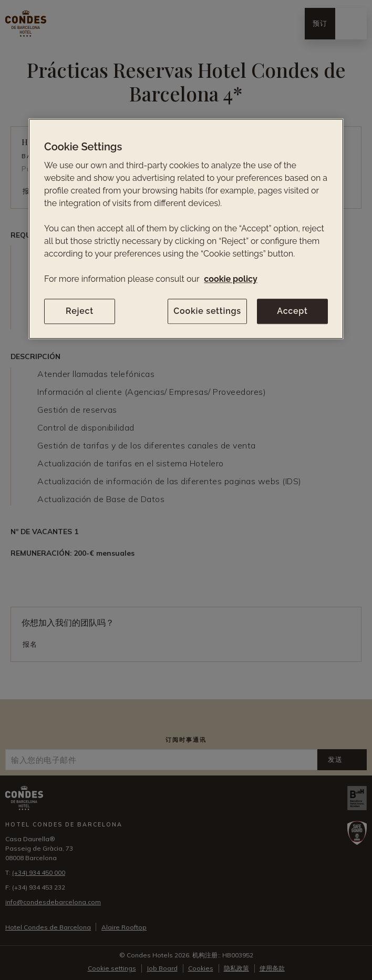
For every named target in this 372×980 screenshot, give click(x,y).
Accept (292, 311)
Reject (80, 311)
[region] (186, 229)
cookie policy (230, 279)
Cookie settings (207, 311)
